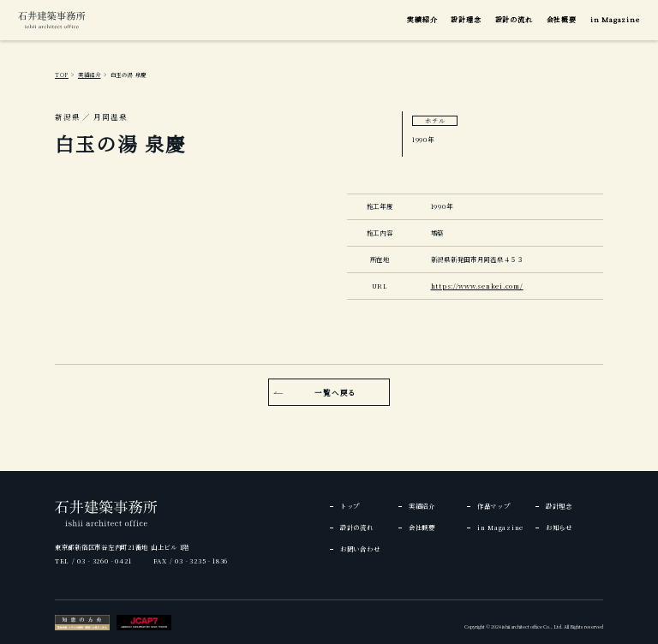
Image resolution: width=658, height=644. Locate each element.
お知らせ (559, 527)
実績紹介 (422, 19)
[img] (51, 20)
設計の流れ (514, 19)
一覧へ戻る (335, 392)
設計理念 (466, 19)
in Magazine (615, 19)
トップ (350, 506)
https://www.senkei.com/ (477, 286)
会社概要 (562, 19)
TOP (62, 75)
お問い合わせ (360, 549)
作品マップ (494, 506)
